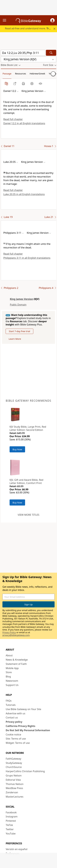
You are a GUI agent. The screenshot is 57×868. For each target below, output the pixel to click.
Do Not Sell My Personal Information (28, 730)
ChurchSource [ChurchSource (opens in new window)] (14, 767)
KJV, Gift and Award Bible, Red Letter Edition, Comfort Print (26, 481)
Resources (21, 73)
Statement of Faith (16, 664)
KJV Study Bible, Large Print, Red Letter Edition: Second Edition (28, 428)
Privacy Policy (9, 632)
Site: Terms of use (16, 739)
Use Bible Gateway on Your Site (23, 709)
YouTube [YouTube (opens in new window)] (11, 834)
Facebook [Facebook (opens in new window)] (11, 812)
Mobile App (12, 668)
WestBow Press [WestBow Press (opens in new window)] (14, 788)
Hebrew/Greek (37, 73)
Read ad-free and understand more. (31, 28)
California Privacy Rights (21, 726)
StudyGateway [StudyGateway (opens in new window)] (14, 763)
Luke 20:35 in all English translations (24, 194)
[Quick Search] (23, 53)
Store (9, 672)
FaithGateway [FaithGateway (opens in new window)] (14, 759)
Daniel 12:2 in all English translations (24, 123)
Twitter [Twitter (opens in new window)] (10, 829)
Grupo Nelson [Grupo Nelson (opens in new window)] (14, 776)
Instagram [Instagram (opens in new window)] (12, 817)
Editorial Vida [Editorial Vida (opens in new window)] (13, 780)
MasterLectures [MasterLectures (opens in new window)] (15, 797)
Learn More (15, 339)
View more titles (28, 515)
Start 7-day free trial (19, 331)
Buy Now (17, 449)
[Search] (51, 53)
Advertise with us (16, 713)
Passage (7, 73)
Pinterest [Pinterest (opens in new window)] (11, 821)
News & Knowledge (17, 660)
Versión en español (17, 849)
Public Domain (18, 305)
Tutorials (11, 705)
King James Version (21, 299)
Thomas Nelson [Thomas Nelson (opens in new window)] (15, 784)
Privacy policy (14, 722)
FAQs (9, 701)
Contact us (12, 718)
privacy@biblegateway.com (16, 635)
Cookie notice (14, 735)
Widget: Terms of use (18, 743)
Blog (8, 677)
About (9, 655)
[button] (52, 20)
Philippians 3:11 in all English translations (27, 258)
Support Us (12, 685)
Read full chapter (13, 119)
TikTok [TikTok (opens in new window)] (9, 825)
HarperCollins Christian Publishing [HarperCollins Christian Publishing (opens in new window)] (25, 771)
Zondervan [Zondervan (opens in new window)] (12, 792)
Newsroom (12, 681)
